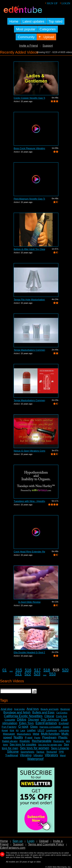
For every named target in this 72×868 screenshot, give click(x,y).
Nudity (18, 737)
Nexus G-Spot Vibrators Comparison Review (29, 451)
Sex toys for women (35, 748)
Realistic (25, 741)
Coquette (10, 720)
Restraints (59, 741)
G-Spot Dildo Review (29, 602)
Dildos (22, 720)
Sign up (52, 3)
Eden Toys (26, 723)
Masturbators (24, 734)
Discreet (34, 720)
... (11, 670)
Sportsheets (27, 752)
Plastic (63, 737)
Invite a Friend (29, 46)
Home (4, 841)
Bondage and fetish (17, 712)
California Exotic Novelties (23, 716)
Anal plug (7, 709)
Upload (44, 841)
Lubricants (64, 730)
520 (65, 670)
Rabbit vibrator (10, 741)
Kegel (5, 730)
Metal (36, 734)
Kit (17, 730)
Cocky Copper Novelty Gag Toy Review (29, 98)
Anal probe (19, 709)
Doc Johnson (50, 720)
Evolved (64, 723)
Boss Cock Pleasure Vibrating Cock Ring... (29, 148)
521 (18, 674)
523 (37, 674)
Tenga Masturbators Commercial (29, 350)
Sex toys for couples (23, 744)
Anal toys (33, 709)
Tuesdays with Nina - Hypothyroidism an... (29, 501)
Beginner (65, 709)
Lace (23, 730)
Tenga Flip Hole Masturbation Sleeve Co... (29, 300)
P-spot (29, 738)
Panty (37, 738)
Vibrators (52, 755)
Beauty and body (50, 709)
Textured (52, 752)
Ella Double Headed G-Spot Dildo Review (29, 652)
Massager (9, 734)
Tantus (40, 752)
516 (28, 670)
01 (5, 670)
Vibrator (38, 755)
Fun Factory (9, 727)
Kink (12, 730)
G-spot (23, 727)
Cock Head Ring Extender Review (29, 552)
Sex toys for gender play (50, 745)
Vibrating (26, 755)
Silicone (13, 752)
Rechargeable (42, 741)
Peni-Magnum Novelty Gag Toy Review (29, 199)
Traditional (12, 755)
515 (19, 670)
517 (37, 670)
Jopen (66, 727)
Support (48, 46)
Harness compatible (50, 727)
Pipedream (49, 737)
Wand (63, 756)
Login (66, 3)
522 (28, 674)
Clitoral (49, 716)
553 (52, 674)
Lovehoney (52, 730)
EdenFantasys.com (13, 848)
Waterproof (35, 759)
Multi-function (50, 734)
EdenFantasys (46, 723)
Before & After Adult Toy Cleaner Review (29, 249)
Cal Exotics (62, 713)
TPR (61, 752)
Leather (31, 730)
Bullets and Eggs (43, 712)
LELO (41, 730)
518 (47, 670)
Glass (34, 727)
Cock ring (61, 716)
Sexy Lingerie (60, 748)
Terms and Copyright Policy (46, 844)
